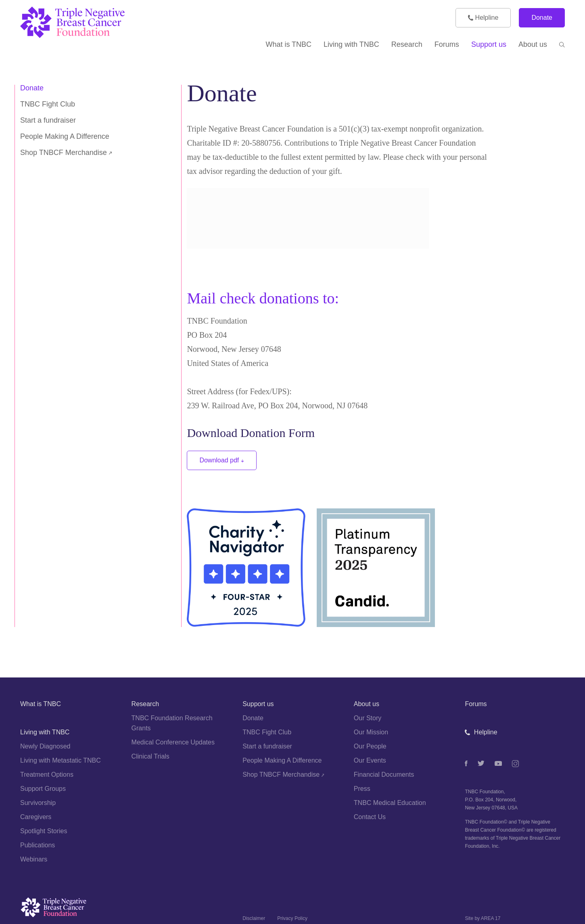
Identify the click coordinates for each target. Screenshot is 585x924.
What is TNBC (41, 704)
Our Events (370, 760)
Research (145, 704)
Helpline (483, 18)
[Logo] (126, 910)
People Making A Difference (65, 136)
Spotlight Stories (44, 831)
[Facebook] (466, 763)
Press (362, 789)
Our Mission (371, 732)
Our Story (368, 718)
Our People (370, 746)
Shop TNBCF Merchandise (66, 153)
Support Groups (43, 789)
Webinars (34, 859)
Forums (476, 704)
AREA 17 (491, 918)
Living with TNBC (45, 732)
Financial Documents (384, 775)
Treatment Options (47, 775)
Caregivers (36, 817)
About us (367, 704)
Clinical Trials (150, 756)
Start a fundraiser (48, 120)
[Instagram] (515, 764)
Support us (258, 704)
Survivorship (38, 803)
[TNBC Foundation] (89, 22)
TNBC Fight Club (48, 104)
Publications (38, 845)
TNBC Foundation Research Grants (172, 723)
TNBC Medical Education (390, 803)
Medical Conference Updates (173, 742)
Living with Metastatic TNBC (61, 760)
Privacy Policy (292, 918)
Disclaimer (254, 918)
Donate (542, 18)
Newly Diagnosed (45, 746)
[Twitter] (481, 763)
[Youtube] (498, 764)
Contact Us (370, 817)
